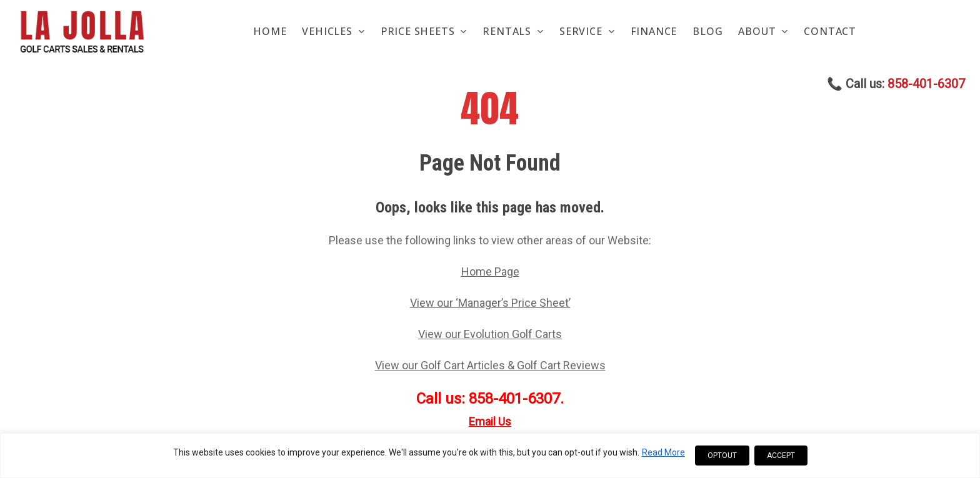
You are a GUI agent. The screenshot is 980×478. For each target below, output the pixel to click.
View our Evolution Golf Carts (490, 334)
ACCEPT (781, 456)
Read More (663, 452)
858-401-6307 (926, 84)
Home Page (490, 271)
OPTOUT (722, 456)
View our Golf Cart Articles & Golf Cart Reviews (490, 365)
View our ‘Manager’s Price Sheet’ (490, 303)
